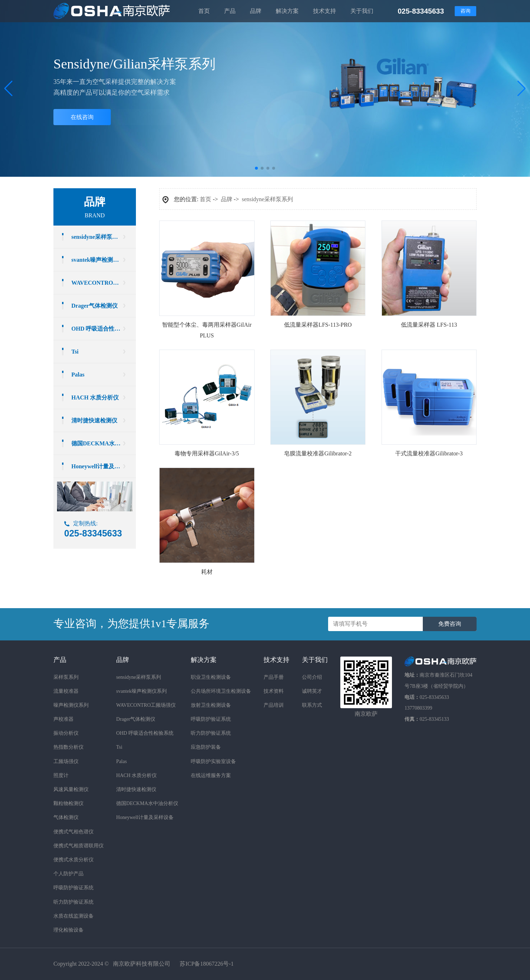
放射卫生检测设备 (211, 705)
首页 (205, 199)
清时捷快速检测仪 (94, 420)
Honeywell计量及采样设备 (104, 466)
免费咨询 (450, 624)
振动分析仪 (66, 733)
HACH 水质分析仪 (95, 397)
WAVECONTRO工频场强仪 (104, 283)
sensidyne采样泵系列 (98, 237)
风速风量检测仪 (71, 789)
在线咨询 (82, 117)
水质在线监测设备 (74, 916)
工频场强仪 (66, 761)
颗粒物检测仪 (68, 803)
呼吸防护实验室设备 (213, 761)
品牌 (227, 199)
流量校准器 (66, 691)
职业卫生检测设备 (211, 677)
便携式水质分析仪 (74, 860)
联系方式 (312, 705)
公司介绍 (312, 677)
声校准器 (63, 719)
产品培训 (274, 705)
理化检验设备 (68, 930)
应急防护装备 (206, 747)
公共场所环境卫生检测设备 (221, 691)
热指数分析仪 (68, 747)
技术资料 (274, 691)
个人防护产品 (68, 874)
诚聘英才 (312, 691)
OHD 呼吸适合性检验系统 (104, 329)
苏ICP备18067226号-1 (207, 964)
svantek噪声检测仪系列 (101, 260)
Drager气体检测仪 (94, 306)
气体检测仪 (66, 817)
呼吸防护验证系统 (74, 888)
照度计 (61, 775)
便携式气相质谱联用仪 (79, 846)
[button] (522, 89)
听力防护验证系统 (74, 902)
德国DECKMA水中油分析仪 (104, 443)
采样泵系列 (66, 677)
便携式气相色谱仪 (74, 832)
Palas (78, 375)
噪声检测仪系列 (71, 705)
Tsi (75, 352)
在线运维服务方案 (211, 775)
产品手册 (274, 677)
